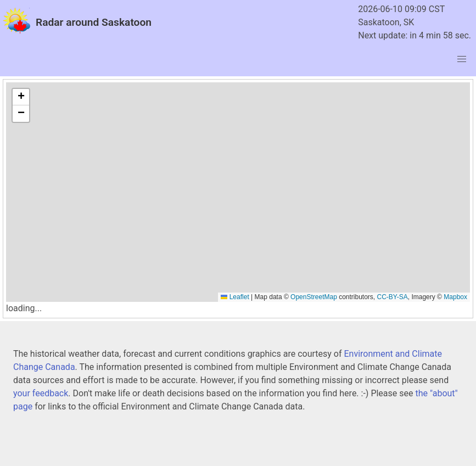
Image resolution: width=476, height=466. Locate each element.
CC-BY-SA (393, 297)
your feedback (41, 393)
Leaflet (235, 297)
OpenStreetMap (314, 297)
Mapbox (455, 297)
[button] (21, 97)
